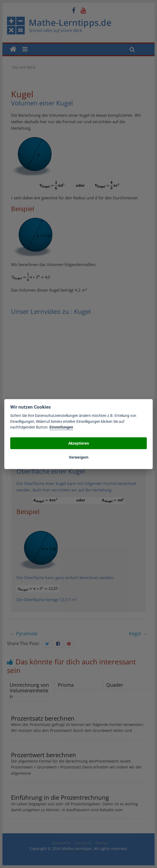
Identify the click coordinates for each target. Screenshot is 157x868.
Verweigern (79, 457)
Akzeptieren (79, 443)
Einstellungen (61, 427)
